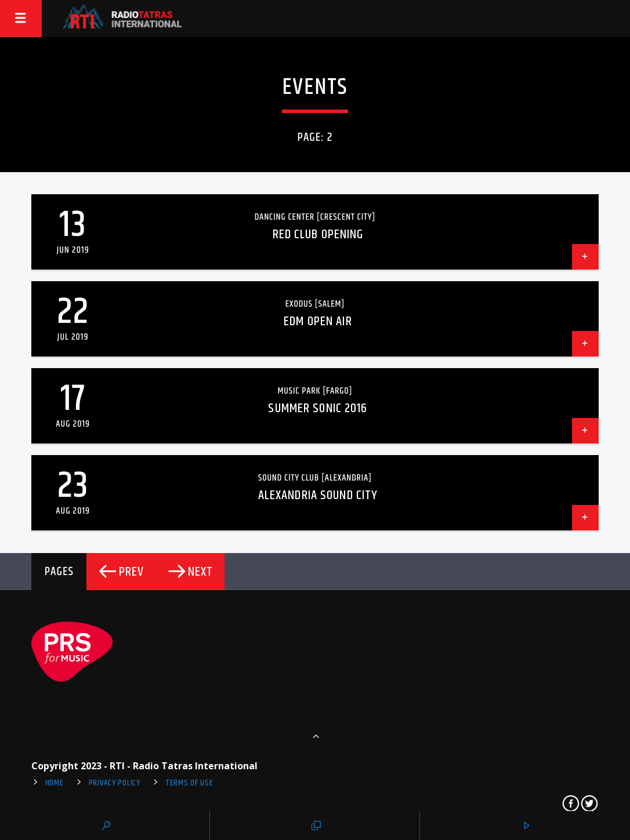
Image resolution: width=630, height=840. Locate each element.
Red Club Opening (318, 234)
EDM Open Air (318, 321)
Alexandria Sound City (318, 495)
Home (55, 783)
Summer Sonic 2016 (318, 408)
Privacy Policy (115, 783)
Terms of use (189, 783)
